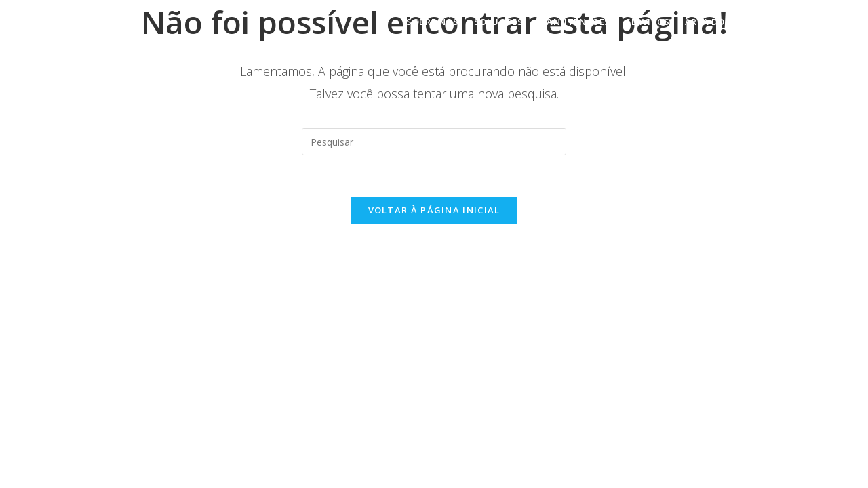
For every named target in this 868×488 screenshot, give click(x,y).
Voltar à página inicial (434, 210)
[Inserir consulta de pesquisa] (434, 142)
